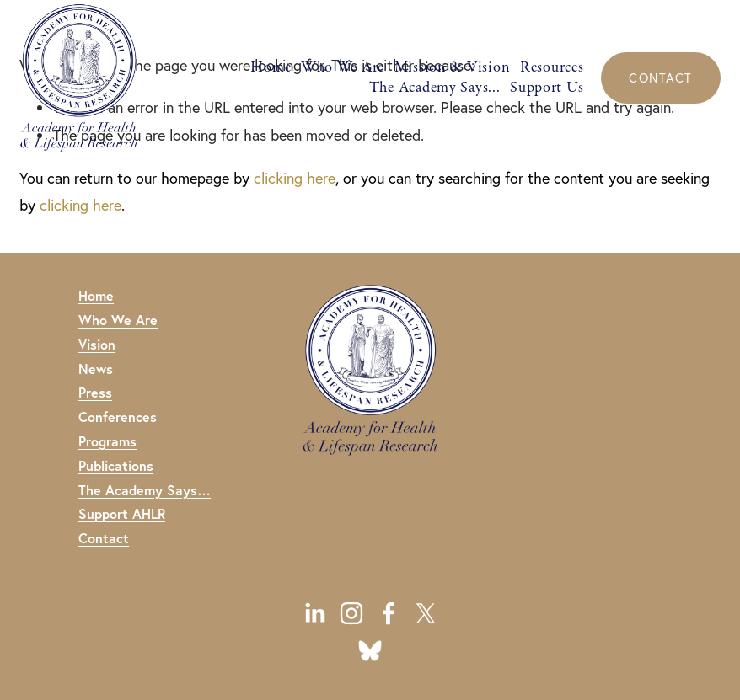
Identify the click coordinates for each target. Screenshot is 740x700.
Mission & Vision (453, 67)
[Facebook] (389, 613)
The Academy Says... (435, 87)
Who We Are (343, 67)
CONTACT (660, 78)
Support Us (547, 87)
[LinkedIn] (314, 613)
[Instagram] (351, 613)
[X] (426, 613)
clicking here (295, 178)
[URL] (370, 650)
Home (271, 67)
